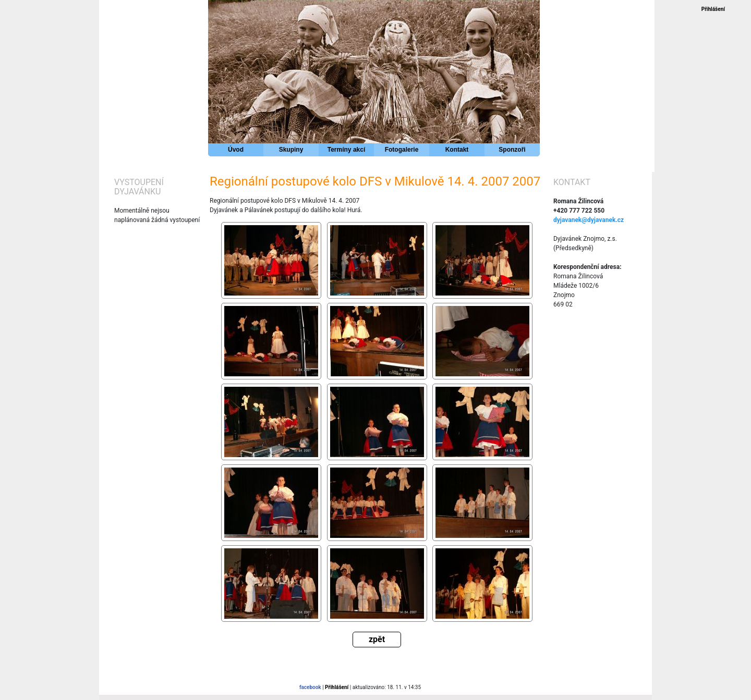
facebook (310, 687)
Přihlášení (713, 9)
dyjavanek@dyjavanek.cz (589, 220)
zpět (377, 639)
